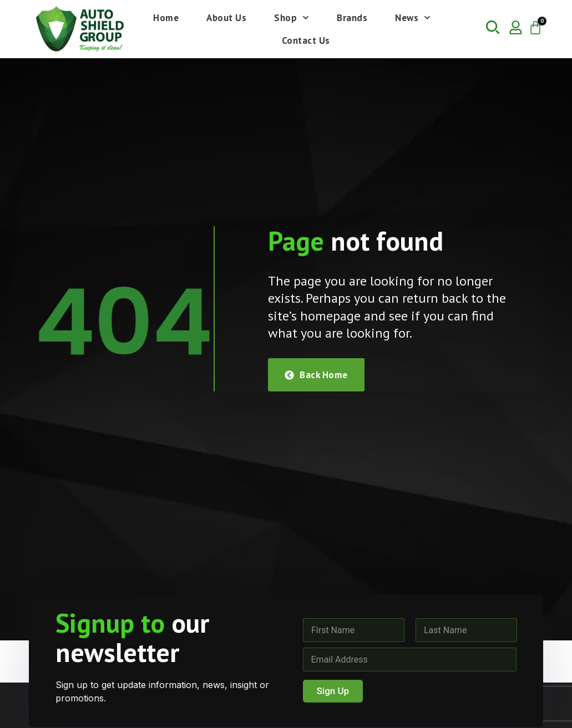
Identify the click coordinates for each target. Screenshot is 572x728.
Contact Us (306, 40)
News (413, 18)
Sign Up (333, 691)
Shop (292, 18)
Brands (352, 18)
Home (166, 18)
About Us (226, 18)
